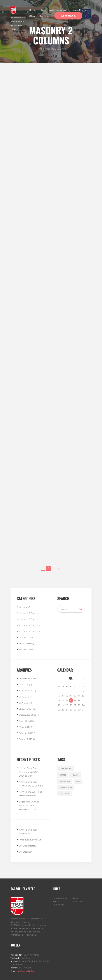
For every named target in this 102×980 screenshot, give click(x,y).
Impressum (58, 905)
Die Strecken (26, 852)
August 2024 (26, 691)
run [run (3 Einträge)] (78, 781)
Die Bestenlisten (27, 846)
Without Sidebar (28, 649)
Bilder (75, 898)
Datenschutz (78, 902)
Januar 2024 (26, 709)
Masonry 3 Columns (30, 619)
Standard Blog (27, 643)
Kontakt (57, 902)
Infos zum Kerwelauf (30, 840)
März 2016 (24, 727)
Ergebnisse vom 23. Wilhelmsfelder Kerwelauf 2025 (29, 805)
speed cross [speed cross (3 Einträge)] (66, 788)
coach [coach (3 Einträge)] (63, 775)
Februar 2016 (26, 733)
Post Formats (26, 637)
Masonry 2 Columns (30, 613)
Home (39, 49)
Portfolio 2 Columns (30, 625)
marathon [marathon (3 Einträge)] (65, 781)
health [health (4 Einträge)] (75, 775)
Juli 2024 (24, 697)
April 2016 (24, 721)
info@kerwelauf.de (25, 971)
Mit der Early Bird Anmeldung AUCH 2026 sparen (29, 772)
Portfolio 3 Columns (30, 631)
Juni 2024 (24, 703)
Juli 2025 (24, 685)
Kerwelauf (24, 607)
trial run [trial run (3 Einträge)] (64, 794)
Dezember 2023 (28, 715)
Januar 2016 (25, 739)
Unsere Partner (60, 898)
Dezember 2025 (28, 678)
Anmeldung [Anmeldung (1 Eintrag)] (66, 769)
